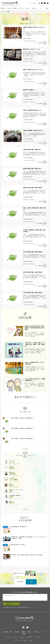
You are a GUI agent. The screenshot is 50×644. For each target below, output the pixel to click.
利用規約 (22, 628)
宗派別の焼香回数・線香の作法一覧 (33, 131)
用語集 (47, 8)
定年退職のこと (3, 8)
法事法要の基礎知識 (28, 59)
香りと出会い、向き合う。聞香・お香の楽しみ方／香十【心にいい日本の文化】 (27, 555)
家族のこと (34, 8)
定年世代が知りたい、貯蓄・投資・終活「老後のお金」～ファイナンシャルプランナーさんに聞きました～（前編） (29, 538)
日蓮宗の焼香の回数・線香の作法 (32, 150)
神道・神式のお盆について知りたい (18, 545)
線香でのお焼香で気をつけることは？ (33, 70)
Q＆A (41, 8)
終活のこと (22, 8)
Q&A (43, 623)
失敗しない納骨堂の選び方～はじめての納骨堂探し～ (35, 363)
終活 (11, 623)
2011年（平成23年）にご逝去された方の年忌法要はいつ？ (23, 428)
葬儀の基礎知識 (27, 39)
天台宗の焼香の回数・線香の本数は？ (33, 293)
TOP (1, 12)
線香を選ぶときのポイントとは (31, 49)
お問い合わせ (38, 628)
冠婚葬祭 (23, 623)
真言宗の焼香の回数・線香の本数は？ (33, 272)
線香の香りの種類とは (29, 90)
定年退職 (6, 623)
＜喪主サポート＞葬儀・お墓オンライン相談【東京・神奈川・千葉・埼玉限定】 (35, 345)
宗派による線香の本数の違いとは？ (33, 110)
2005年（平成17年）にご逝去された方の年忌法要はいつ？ (23, 439)
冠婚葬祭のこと (16, 8)
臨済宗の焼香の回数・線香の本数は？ (33, 188)
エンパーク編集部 (38, 43)
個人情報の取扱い (30, 628)
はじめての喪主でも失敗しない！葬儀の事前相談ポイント (35, 380)
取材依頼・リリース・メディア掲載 (20, 631)
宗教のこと (28, 8)
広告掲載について (31, 631)
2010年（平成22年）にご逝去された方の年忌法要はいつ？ (23, 418)
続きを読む (29, 36)
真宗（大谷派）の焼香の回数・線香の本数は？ (34, 209)
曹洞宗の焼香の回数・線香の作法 (32, 169)
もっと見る (25, 449)
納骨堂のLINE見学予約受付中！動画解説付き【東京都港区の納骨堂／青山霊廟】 (35, 328)
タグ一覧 (5, 12)
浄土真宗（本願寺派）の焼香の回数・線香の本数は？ (34, 231)
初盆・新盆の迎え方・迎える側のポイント (19, 527)
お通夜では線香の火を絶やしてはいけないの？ (34, 28)
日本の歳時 (9, 8)
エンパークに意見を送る (11, 595)
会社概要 (8, 628)
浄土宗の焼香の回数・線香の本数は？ (33, 252)
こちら (28, 599)
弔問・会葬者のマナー (29, 79)
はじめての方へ (15, 628)
